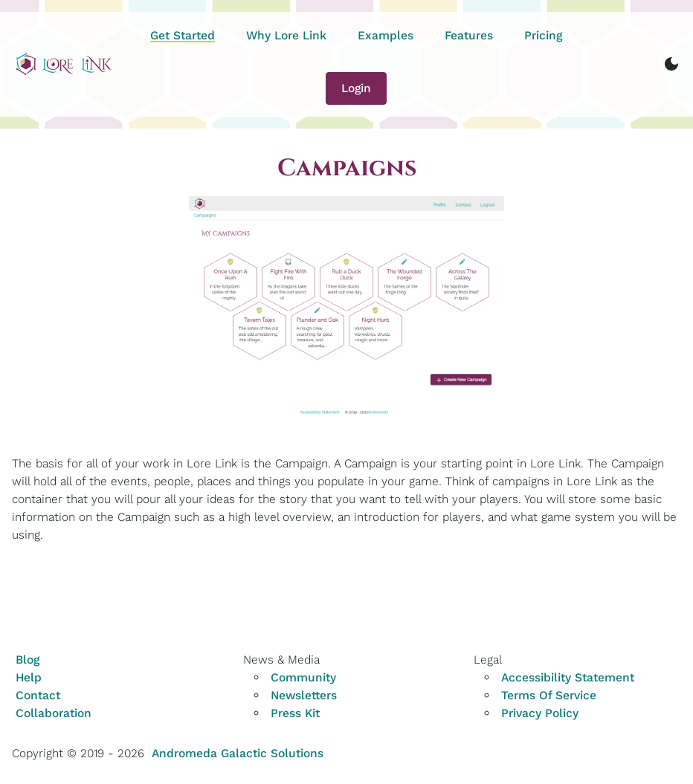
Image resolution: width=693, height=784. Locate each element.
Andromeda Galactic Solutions (238, 753)
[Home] (64, 64)
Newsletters (304, 695)
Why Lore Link (286, 35)
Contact (38, 695)
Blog (28, 660)
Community (303, 677)
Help (29, 677)
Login (356, 88)
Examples (386, 35)
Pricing (543, 35)
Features (469, 35)
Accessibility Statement (568, 677)
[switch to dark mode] (671, 64)
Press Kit (295, 713)
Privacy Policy (540, 713)
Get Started (183, 35)
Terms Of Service (549, 695)
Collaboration (54, 713)
